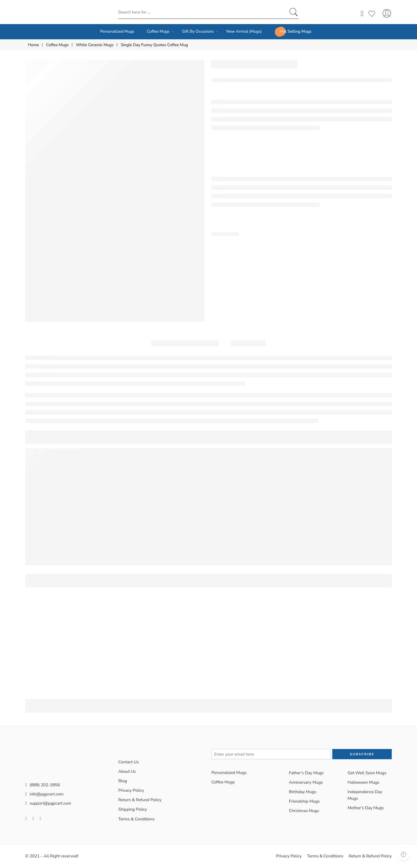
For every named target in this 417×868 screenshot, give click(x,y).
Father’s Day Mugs (306, 773)
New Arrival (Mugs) (244, 31)
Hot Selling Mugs (296, 31)
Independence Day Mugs (365, 795)
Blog (123, 781)
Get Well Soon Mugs (367, 773)
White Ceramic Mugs (95, 45)
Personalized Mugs (117, 31)
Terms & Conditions (136, 819)
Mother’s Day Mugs (366, 808)
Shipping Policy (133, 809)
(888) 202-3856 (43, 785)
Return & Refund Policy (140, 800)
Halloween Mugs (364, 782)
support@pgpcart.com (48, 803)
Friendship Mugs (304, 801)
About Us (127, 771)
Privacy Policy (131, 790)
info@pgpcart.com (44, 794)
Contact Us (128, 762)
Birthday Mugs (303, 792)
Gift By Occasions (198, 32)
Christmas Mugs (304, 811)
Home (34, 45)
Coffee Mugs (158, 32)
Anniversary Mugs (306, 782)
